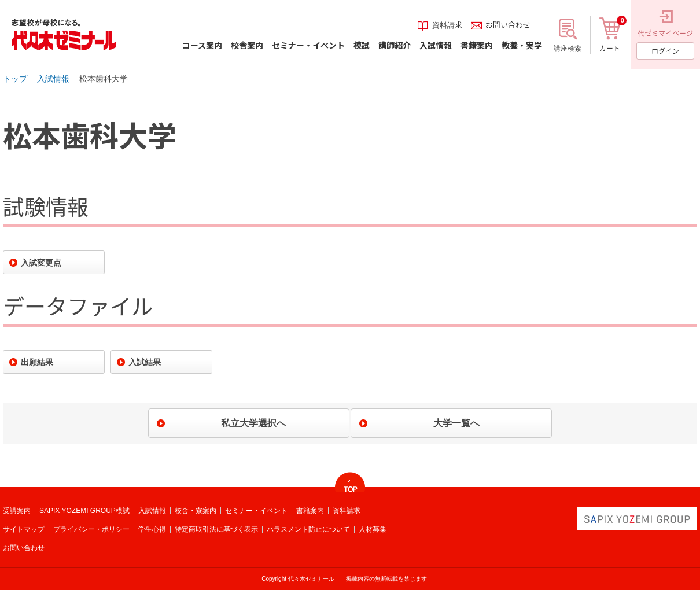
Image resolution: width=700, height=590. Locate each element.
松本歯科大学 (104, 79)
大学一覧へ (456, 423)
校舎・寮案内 (196, 511)
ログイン (665, 51)
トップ (15, 79)
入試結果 (145, 362)
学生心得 (152, 529)
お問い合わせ (24, 548)
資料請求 (347, 511)
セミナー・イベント (256, 511)
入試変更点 (41, 263)
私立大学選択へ (253, 423)
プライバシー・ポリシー (91, 529)
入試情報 (53, 79)
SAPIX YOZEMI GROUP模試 (84, 511)
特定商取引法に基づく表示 (216, 529)
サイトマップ (24, 529)
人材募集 (373, 529)
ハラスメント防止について (308, 529)
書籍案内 (310, 511)
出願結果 (37, 362)
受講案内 (17, 511)
